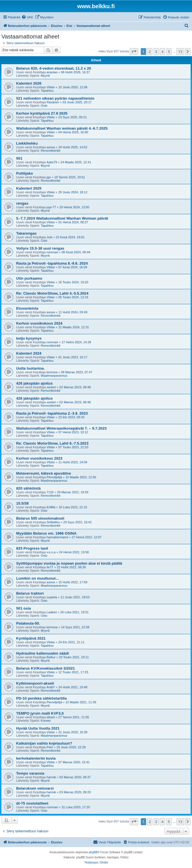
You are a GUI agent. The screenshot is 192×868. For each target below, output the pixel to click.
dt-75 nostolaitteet (32, 803)
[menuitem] (27, 17)
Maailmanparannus (54, 376)
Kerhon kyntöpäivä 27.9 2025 (42, 113)
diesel (51, 717)
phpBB (93, 852)
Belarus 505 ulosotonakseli (40, 518)
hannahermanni (57, 537)
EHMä (51, 507)
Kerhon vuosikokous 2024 (39, 323)
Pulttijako (24, 173)
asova (51, 147)
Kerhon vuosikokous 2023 (39, 458)
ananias (52, 72)
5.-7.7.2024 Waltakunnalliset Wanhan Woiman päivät (62, 218)
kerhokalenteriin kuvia (36, 758)
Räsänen (53, 102)
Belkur (51, 657)
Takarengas (26, 233)
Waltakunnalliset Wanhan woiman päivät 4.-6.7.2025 (62, 128)
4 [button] (162, 52)
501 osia (24, 608)
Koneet (46, 721)
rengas (22, 203)
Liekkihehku (27, 143)
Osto (44, 106)
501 (19, 158)
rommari (52, 252)
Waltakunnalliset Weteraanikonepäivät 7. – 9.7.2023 (61, 428)
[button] (134, 52)
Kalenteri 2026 (29, 83)
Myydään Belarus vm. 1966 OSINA (46, 533)
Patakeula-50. (28, 623)
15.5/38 (22, 503)
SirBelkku (53, 522)
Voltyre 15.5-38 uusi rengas (40, 248)
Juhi (50, 237)
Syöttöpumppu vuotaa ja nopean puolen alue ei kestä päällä (69, 563)
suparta (52, 597)
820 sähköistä (28, 488)
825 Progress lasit (32, 548)
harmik (51, 777)
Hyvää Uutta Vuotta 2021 (38, 728)
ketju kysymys (29, 338)
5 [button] (169, 52)
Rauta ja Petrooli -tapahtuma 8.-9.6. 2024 (52, 263)
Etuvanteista (27, 308)
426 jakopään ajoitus (34, 383)
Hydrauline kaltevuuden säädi (42, 653)
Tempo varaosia (30, 773)
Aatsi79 (52, 162)
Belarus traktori (30, 593)
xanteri (51, 387)
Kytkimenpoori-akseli (35, 683)
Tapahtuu (47, 91)
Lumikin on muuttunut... (37, 578)
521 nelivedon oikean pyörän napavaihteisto (55, 98)
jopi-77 (51, 207)
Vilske (51, 87)
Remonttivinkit (51, 151)
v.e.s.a (51, 552)
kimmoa (52, 372)
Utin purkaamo (29, 278)
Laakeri (52, 612)
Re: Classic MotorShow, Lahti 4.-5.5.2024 (52, 293)
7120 (50, 492)
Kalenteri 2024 (29, 353)
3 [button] (156, 52)
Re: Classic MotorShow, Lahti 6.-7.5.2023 (52, 443)
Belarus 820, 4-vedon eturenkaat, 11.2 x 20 (54, 68)
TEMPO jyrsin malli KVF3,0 (40, 713)
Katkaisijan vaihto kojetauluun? (44, 743)
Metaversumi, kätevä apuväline (44, 473)
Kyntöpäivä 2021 (31, 638)
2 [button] (150, 52)
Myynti (45, 76)
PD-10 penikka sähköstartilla (41, 698)
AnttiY (51, 687)
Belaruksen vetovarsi (35, 788)
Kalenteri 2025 (29, 188)
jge (49, 177)
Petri (50, 747)
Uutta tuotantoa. (30, 368)
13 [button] (180, 52)
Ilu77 (50, 567)
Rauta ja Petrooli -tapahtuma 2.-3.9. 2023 (52, 413)
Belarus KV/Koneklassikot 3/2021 (45, 668)
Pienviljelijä (54, 477)
